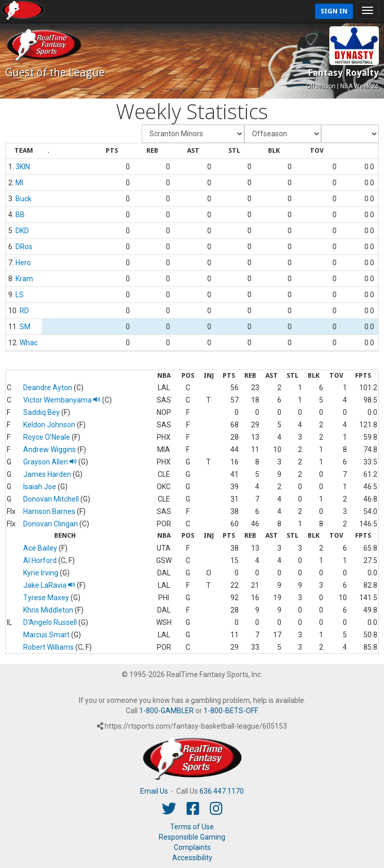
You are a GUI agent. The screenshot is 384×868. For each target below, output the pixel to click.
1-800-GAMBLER (166, 711)
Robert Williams (48, 647)
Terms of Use (192, 827)
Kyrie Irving (41, 573)
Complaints (192, 847)
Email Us (154, 791)
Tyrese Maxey (46, 598)
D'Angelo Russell (50, 622)
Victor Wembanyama (62, 400)
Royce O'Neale (47, 437)
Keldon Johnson (49, 425)
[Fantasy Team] (193, 134)
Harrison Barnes (49, 511)
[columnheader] (24, 151)
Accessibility (192, 858)
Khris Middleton (48, 610)
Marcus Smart (46, 635)
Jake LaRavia (49, 585)
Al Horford (40, 560)
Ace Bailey (40, 548)
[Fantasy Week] (283, 134)
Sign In (334, 11)
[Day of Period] (350, 134)
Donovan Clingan (51, 524)
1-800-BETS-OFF (230, 711)
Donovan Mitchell (51, 499)
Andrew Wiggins (49, 449)
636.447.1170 (222, 791)
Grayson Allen (50, 462)
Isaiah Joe (40, 487)
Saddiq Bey (41, 412)
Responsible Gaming (192, 837)
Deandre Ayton (48, 388)
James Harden (47, 474)
